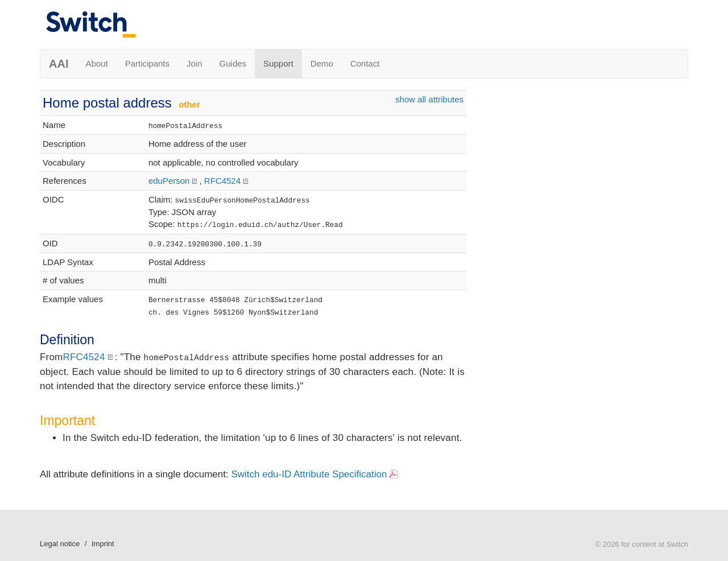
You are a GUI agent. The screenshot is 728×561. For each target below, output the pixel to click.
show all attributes (429, 99)
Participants (147, 63)
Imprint (103, 544)
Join (195, 63)
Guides (233, 63)
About (96, 63)
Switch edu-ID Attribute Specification (309, 474)
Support (278, 63)
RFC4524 (222, 181)
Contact (365, 63)
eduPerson (169, 181)
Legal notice (60, 544)
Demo (322, 63)
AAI (59, 64)
